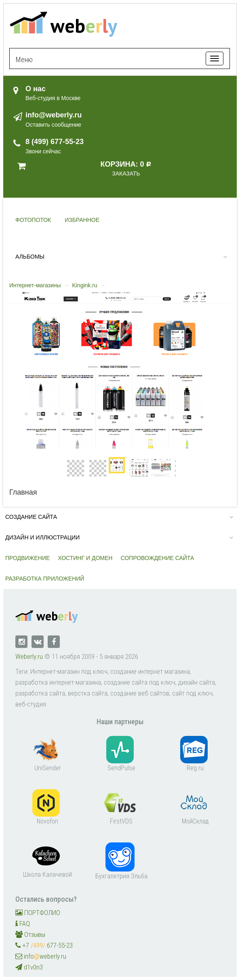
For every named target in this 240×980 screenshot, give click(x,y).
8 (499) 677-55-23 (55, 142)
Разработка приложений (45, 579)
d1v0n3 (29, 967)
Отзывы (30, 934)
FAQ (23, 924)
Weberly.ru (29, 656)
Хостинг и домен (85, 558)
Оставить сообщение (53, 125)
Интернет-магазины (35, 285)
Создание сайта (31, 517)
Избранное (82, 220)
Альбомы (30, 257)
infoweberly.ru (41, 956)
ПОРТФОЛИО (38, 913)
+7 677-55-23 (44, 945)
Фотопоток (33, 220)
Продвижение (27, 558)
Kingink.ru (84, 285)
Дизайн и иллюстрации (42, 537)
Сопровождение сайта (157, 558)
